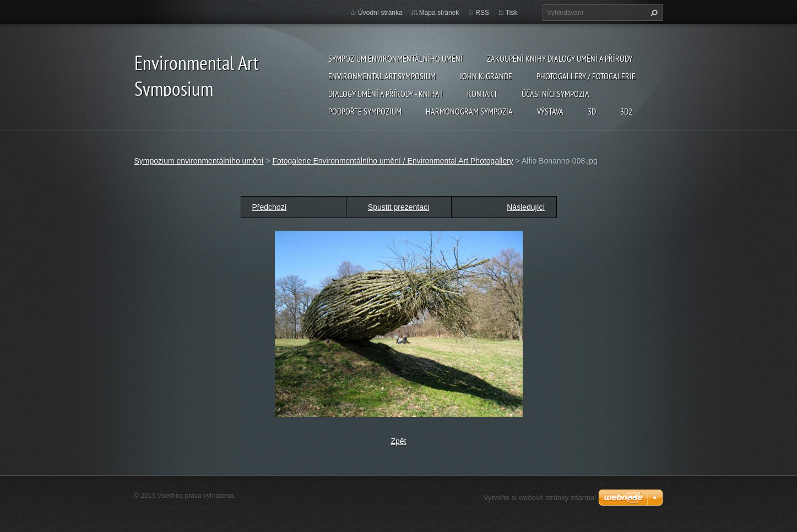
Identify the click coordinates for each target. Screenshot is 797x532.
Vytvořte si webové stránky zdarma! (540, 498)
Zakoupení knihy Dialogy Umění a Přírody (560, 58)
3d (592, 111)
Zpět (398, 441)
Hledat (653, 13)
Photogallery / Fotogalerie (586, 76)
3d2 (626, 111)
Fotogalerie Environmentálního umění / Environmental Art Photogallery (392, 161)
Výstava (550, 111)
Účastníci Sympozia (555, 94)
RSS (482, 13)
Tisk (512, 13)
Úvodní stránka (380, 13)
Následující (526, 207)
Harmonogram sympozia (469, 111)
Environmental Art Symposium (382, 76)
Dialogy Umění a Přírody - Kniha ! (386, 94)
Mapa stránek (439, 13)
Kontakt (482, 94)
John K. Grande (486, 76)
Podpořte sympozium (365, 111)
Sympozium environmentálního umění (395, 58)
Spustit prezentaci (398, 207)
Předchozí (270, 207)
